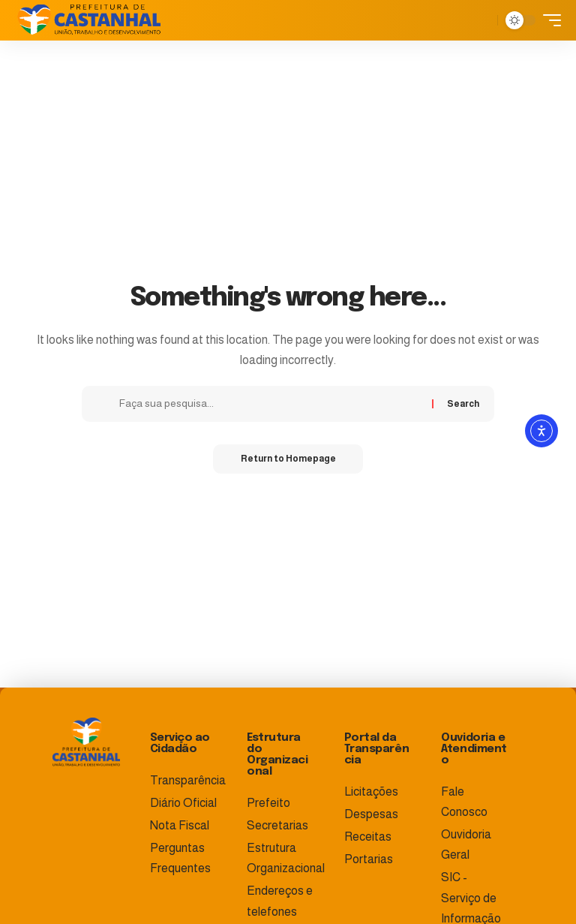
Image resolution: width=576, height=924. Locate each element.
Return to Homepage (288, 459)
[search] (482, 20)
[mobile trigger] (548, 20)
